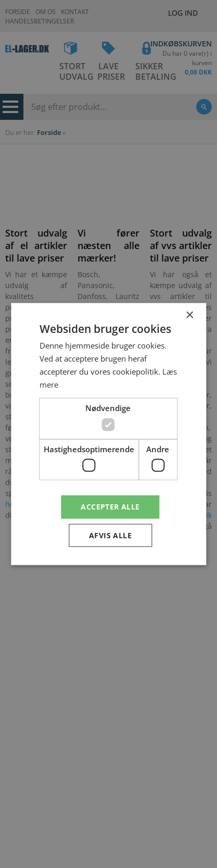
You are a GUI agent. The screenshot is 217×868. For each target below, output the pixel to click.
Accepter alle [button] (110, 507)
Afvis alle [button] (110, 535)
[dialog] (108, 434)
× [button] (189, 315)
